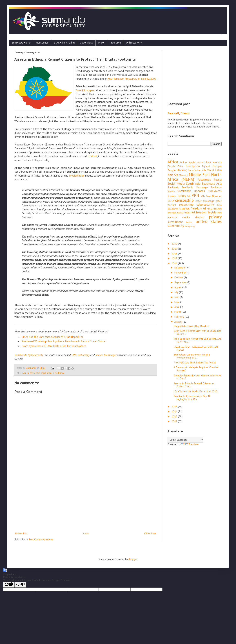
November (181, 273)
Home (86, 533)
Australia (217, 162)
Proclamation (77, 175)
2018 (175, 254)
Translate (190, 444)
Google (172, 170)
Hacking (182, 170)
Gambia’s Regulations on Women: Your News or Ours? (198, 377)
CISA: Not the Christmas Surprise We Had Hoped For (52, 337)
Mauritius (184, 175)
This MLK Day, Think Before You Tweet (195, 362)
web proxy (190, 226)
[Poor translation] (20, 585)
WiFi (203, 196)
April (177, 307)
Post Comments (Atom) (41, 539)
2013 (175, 416)
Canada (171, 166)
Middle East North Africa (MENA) (195, 177)
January (179, 322)
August (178, 287)
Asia (208, 162)
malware (172, 217)
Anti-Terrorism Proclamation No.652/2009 (132, 79)
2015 (175, 407)
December (180, 268)
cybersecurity (205, 205)
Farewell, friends (179, 113)
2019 (175, 249)
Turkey (182, 196)
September (181, 282)
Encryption (193, 166)
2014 (175, 411)
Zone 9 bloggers (85, 90)
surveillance (58, 373)
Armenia (201, 163)
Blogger (133, 559)
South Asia (193, 184)
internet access (176, 213)
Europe (217, 166)
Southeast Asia (212, 184)
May (177, 302)
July (177, 292)
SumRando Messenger (195, 187)
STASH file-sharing (64, 43)
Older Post (150, 533)
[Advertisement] (86, 502)
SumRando (173, 187)
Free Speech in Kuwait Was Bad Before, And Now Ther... (198, 340)
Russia (218, 180)
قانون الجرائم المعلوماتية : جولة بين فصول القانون (196, 348)
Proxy (101, 43)
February (180, 317)
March (178, 312)
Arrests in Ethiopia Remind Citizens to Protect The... (194, 385)
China (180, 166)
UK (189, 196)
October (179, 277)
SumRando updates (191, 191)
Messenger (42, 43)
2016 (175, 263)
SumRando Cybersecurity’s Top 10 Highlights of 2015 (192, 398)
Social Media (176, 184)
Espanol (206, 166)
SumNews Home (21, 43)
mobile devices (193, 217)
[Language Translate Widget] (185, 440)
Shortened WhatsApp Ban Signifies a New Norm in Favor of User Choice (63, 341)
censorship (35, 373)
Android (184, 162)
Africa (26, 373)
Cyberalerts (86, 43)
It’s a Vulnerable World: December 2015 (196, 391)
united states (209, 221)
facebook (184, 209)
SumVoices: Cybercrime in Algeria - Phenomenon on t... (192, 356)
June (177, 297)
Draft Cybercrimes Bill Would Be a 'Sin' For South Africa (54, 346)
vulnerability (176, 226)
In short (92, 156)
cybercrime (186, 205)
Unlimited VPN (134, 43)
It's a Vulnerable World (201, 170)
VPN (195, 195)
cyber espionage (205, 201)
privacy (215, 217)
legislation (46, 373)
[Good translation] (9, 585)
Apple (192, 162)
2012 (175, 421)
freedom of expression (206, 208)
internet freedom (196, 212)
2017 (175, 258)
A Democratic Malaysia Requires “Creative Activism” (196, 369)
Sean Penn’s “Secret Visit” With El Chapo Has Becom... (198, 332)
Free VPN (115, 43)
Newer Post (22, 533)
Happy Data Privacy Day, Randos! (191, 326)
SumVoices (215, 191)
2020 (175, 244)
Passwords (204, 180)
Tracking (172, 196)
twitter (189, 222)
